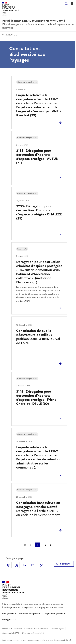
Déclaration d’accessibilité (33, 633)
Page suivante (46, 545)
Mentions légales (57, 629)
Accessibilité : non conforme (36, 629)
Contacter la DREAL (11, 633)
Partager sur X (17, 565)
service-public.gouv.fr (30, 614)
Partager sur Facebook (9, 565)
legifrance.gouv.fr (54, 614)
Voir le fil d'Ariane (10, 35)
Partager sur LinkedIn (25, 565)
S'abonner (64, 564)
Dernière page (51, 545)
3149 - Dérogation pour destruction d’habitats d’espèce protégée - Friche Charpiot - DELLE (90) (36, 398)
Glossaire (18, 629)
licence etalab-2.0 (61, 640)
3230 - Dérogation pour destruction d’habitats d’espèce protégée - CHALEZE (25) (39, 212)
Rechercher (66, 3)
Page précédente (30, 545)
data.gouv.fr (8, 620)
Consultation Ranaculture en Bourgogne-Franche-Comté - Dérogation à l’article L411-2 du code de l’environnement (38, 509)
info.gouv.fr (8, 614)
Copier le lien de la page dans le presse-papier (41, 565)
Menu (72, 3)
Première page (25, 545)
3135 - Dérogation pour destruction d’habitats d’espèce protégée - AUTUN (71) (37, 157)
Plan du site (7, 629)
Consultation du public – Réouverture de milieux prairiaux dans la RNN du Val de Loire (38, 337)
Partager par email (33, 565)
